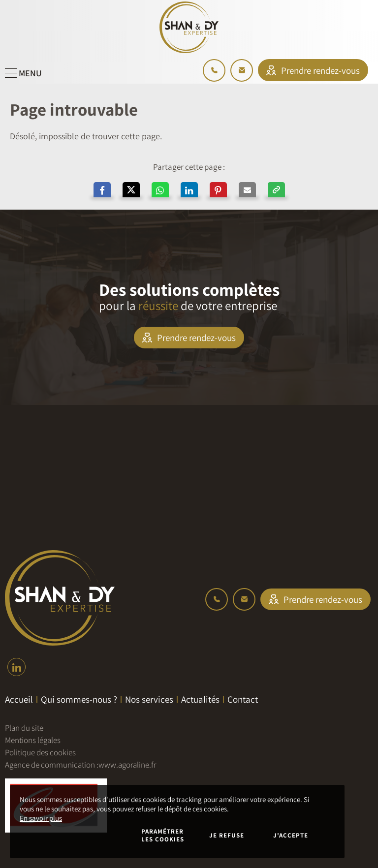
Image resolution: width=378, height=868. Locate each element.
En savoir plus (41, 818)
